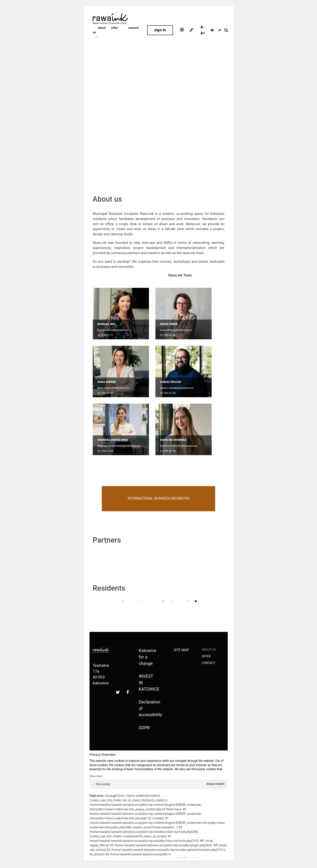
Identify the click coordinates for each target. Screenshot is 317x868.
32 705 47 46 (168, 335)
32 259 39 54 (168, 451)
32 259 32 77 (105, 335)
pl (220, 30)
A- (202, 27)
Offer (115, 28)
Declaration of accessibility (147, 709)
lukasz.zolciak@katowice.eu (177, 388)
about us (209, 650)
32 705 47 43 (105, 451)
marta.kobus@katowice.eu (176, 330)
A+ (203, 33)
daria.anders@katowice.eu (113, 388)
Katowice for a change (147, 657)
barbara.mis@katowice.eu (113, 330)
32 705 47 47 (105, 393)
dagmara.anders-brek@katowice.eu (119, 446)
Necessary (103, 785)
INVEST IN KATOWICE (147, 683)
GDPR (144, 729)
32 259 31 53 (168, 393)
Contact (134, 28)
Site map (181, 650)
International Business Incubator (158, 499)
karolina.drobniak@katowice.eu (179, 446)
